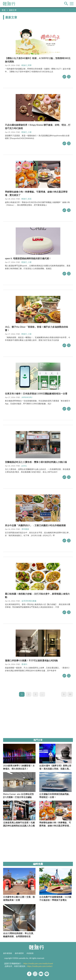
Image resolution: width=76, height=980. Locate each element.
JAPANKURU (27, 397)
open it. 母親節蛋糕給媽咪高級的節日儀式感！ (28, 258)
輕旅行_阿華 (27, 65)
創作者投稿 (8, 953)
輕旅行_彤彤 (27, 199)
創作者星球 (19, 953)
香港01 (24, 664)
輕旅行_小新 (27, 132)
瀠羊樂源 (25, 529)
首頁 (4, 10)
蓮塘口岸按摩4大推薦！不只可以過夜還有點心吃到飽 (31, 660)
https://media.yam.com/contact (40, 966)
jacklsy (24, 466)
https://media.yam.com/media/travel (38, 963)
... (42, 694)
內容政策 (30, 953)
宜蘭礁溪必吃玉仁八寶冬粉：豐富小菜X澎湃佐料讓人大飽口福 (36, 462)
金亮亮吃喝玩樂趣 (29, 601)
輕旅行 (9, 4)
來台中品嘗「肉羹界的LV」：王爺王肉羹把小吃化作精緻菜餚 (35, 525)
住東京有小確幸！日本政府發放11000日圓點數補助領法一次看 (36, 394)
